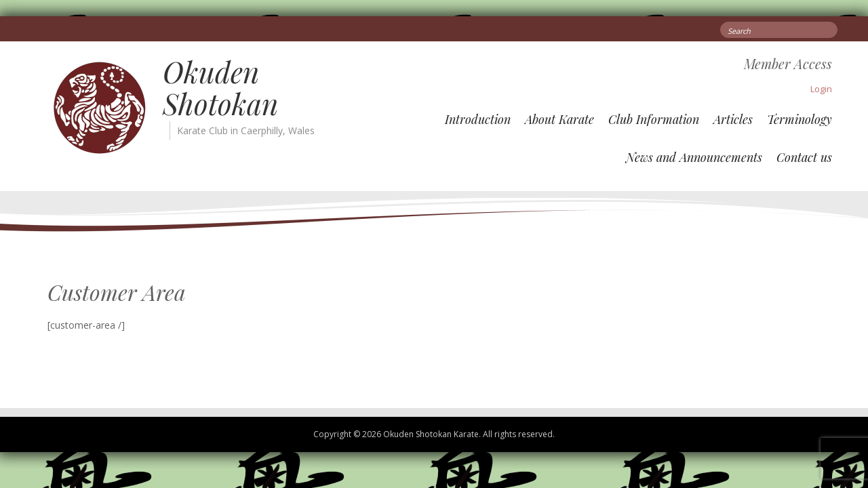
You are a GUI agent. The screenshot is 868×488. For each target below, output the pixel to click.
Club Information (654, 119)
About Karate (559, 119)
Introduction (478, 119)
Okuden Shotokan (220, 87)
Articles (733, 119)
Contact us (804, 157)
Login (821, 89)
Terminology (800, 119)
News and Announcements (694, 157)
